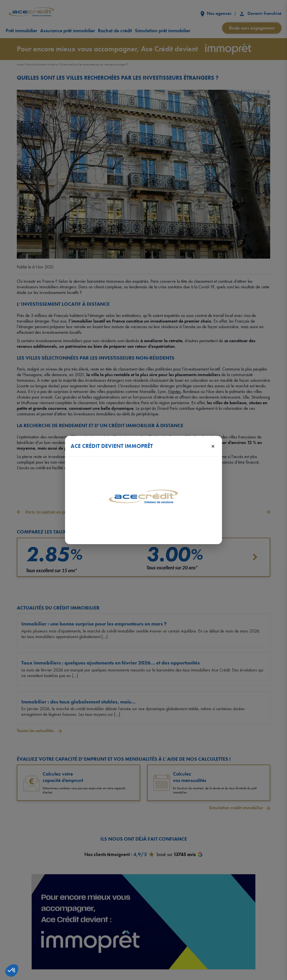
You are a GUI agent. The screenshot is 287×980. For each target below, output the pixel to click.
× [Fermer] (213, 446)
